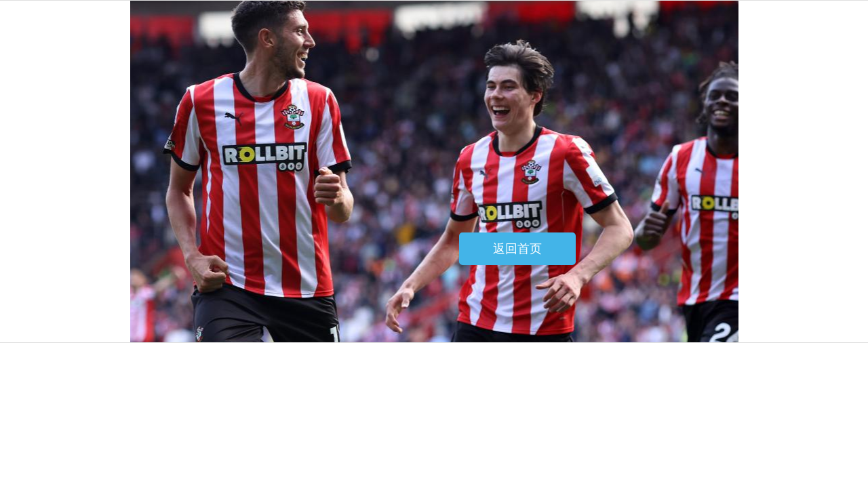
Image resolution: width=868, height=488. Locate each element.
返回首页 (517, 249)
